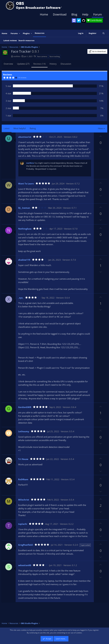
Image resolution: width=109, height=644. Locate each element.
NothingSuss (25, 229)
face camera (42, 56)
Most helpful (20, 128)
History (53, 64)
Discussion (66, 64)
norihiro (17, 56)
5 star (8, 86)
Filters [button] (100, 128)
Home (44, 14)
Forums (14, 33)
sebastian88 (25, 565)
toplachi (23, 524)
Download (60, 14)
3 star (8, 101)
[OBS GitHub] (84, 20)
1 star (8, 116)
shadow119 (24, 260)
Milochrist (24, 500)
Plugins (26, 33)
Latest (7, 128)
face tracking (55, 56)
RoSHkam (23, 479)
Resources (40, 33)
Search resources (26, 40)
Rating (33, 128)
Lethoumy (24, 431)
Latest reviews (10, 40)
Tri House (23, 459)
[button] (20, 33)
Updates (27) (23, 64)
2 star (8, 108)
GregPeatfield (25, 545)
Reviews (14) (39, 64)
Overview (8, 64)
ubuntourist (25, 137)
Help (85, 14)
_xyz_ (21, 298)
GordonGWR (25, 407)
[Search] (104, 33)
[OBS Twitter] (79, 20)
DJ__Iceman (24, 208)
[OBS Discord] (74, 20)
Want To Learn (26, 184)
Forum (98, 14)
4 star (8, 93)
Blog (74, 14)
